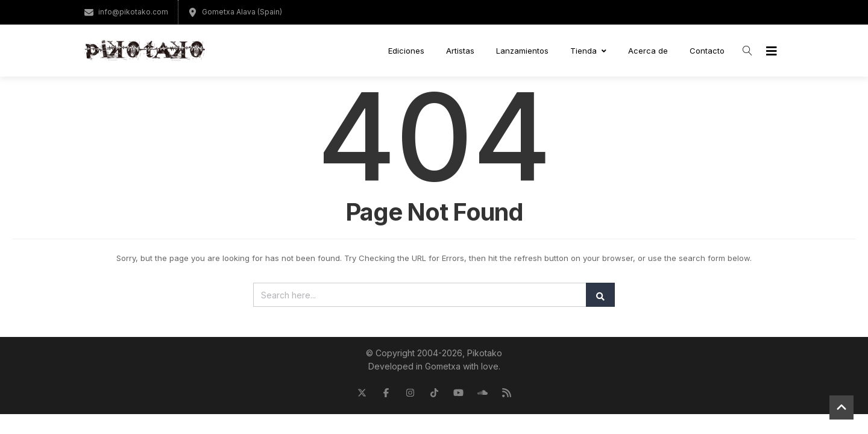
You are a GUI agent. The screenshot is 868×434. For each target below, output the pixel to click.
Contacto (707, 51)
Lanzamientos (522, 51)
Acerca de (648, 51)
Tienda (588, 51)
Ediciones (406, 51)
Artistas (460, 51)
